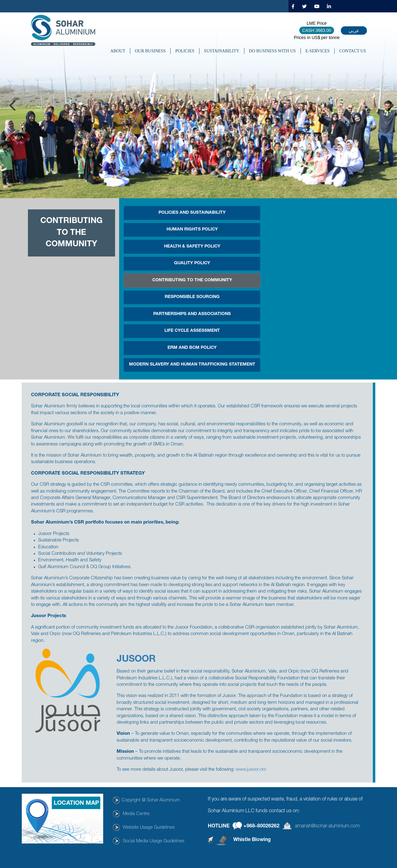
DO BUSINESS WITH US (272, 51)
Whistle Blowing (252, 840)
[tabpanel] (198, 105)
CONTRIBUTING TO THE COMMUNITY (192, 280)
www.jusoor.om (251, 770)
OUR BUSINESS (150, 51)
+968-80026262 (261, 826)
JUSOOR (136, 660)
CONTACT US (353, 51)
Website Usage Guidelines (149, 828)
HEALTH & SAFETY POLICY (192, 247)
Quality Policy (192, 263)
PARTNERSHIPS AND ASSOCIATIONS (192, 314)
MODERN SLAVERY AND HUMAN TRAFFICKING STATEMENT (192, 365)
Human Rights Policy (192, 230)
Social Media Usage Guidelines (154, 841)
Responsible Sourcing (192, 297)
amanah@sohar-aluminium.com (327, 826)
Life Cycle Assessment (192, 331)
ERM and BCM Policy (192, 348)
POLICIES (185, 51)
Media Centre (136, 814)
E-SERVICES (318, 51)
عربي (354, 31)
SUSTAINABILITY (222, 51)
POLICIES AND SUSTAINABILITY (192, 213)
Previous (12, 105)
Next (391, 105)
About (118, 51)
